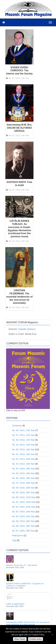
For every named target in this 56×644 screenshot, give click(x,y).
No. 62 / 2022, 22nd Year (24, 507)
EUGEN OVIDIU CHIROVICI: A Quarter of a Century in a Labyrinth (25, 585)
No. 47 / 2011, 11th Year (23, 435)
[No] (52, 635)
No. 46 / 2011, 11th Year (23, 430)
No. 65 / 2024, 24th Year (23, 521)
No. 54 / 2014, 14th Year (23, 469)
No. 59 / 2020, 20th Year (23, 492)
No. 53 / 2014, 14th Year (23, 464)
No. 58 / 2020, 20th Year (23, 488)
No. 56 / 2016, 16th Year (23, 478)
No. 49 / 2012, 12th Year (23, 445)
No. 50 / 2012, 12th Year (23, 449)
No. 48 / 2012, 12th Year (23, 440)
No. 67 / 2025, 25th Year (23, 531)
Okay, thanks (20, 639)
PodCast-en (18, 536)
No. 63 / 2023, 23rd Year (23, 512)
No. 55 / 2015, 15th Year (23, 473)
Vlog (14, 540)
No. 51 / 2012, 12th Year (23, 454)
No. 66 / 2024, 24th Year (23, 526)
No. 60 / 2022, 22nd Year (24, 497)
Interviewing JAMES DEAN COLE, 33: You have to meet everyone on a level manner (28, 623)
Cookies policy (36, 639)
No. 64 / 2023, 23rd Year (23, 516)
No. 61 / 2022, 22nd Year (24, 502)
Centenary (17, 426)
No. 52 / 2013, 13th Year (19, 78)
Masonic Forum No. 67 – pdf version (22, 565)
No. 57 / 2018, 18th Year (23, 483)
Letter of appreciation (15, 604)
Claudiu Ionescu (27, 329)
